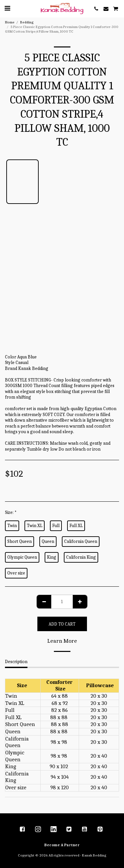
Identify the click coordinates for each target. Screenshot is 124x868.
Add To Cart (62, 624)
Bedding (27, 22)
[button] (7, 8)
